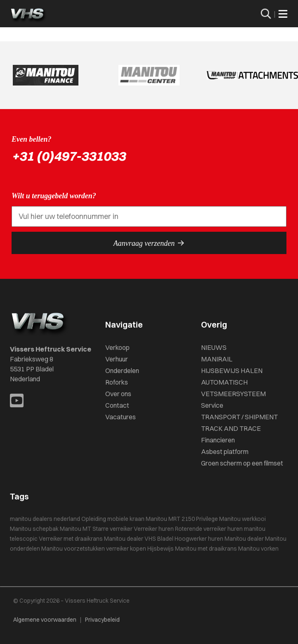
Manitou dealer (244, 539)
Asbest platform (225, 452)
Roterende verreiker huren (209, 529)
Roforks (117, 382)
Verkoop (117, 347)
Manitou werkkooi (242, 519)
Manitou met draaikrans (206, 549)
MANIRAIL (217, 359)
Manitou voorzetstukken (73, 549)
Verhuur (117, 359)
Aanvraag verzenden (149, 243)
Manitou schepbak (34, 529)
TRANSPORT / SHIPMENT (239, 417)
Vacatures (121, 417)
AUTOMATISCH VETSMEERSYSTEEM (233, 388)
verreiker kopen (126, 549)
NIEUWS (214, 347)
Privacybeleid (102, 620)
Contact (117, 405)
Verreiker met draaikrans (71, 539)
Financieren (218, 440)
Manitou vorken (258, 549)
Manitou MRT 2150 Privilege (182, 519)
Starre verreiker (112, 529)
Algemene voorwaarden (45, 620)
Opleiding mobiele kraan (113, 519)
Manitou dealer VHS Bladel (139, 539)
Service (212, 405)
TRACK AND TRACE (231, 428)
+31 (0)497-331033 (69, 156)
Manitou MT (76, 529)
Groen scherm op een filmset (242, 463)
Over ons (118, 394)
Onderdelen (122, 371)
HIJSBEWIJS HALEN (232, 371)
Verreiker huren (154, 529)
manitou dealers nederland (45, 519)
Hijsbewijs (161, 549)
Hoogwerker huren (199, 539)
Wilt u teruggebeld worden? (54, 196)
